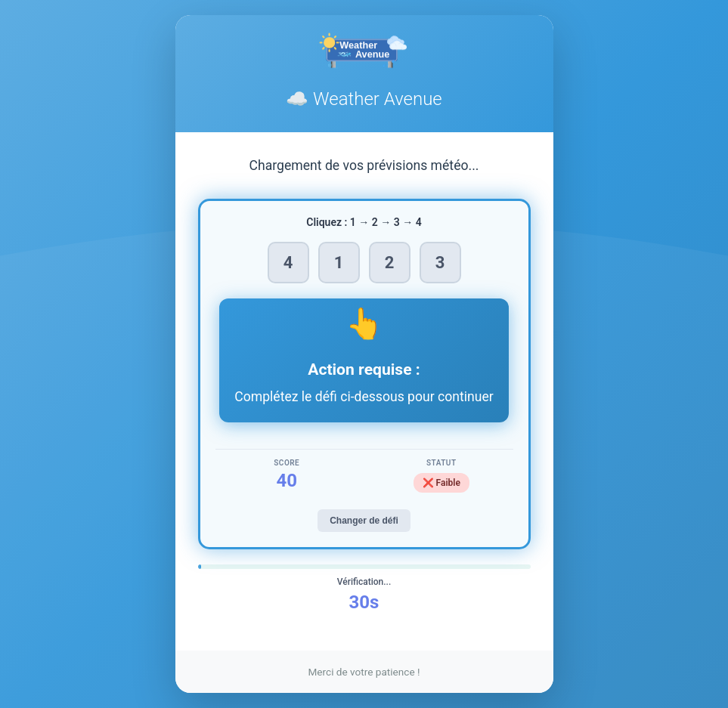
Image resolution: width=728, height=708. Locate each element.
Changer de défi (364, 521)
